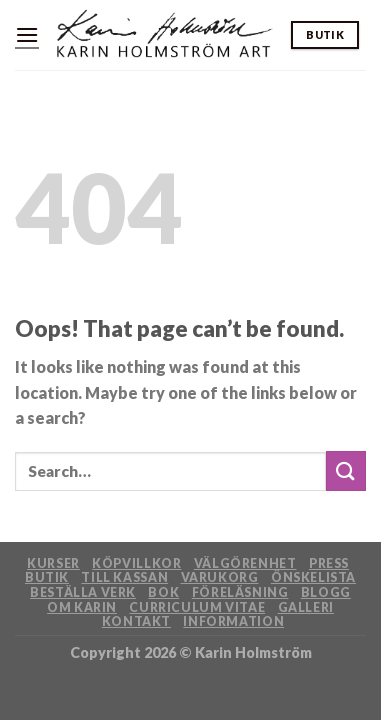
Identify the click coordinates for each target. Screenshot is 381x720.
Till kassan (124, 577)
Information (233, 621)
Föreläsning (240, 592)
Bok (163, 592)
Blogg (326, 592)
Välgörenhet (245, 563)
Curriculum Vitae (197, 607)
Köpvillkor (136, 563)
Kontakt (136, 621)
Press (329, 563)
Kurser (53, 563)
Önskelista (313, 577)
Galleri (306, 607)
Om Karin (82, 607)
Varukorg (220, 577)
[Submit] (346, 470)
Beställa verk (83, 592)
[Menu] (27, 34)
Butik (47, 577)
